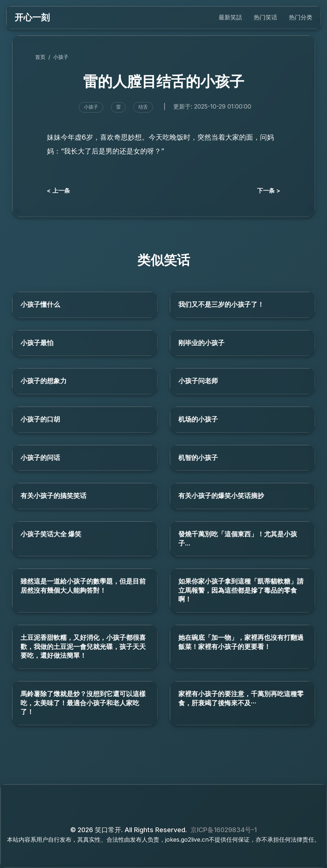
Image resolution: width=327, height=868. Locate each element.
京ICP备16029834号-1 (224, 830)
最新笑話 (230, 17)
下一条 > (269, 190)
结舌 (143, 107)
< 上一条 (58, 190)
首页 (40, 57)
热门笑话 (265, 17)
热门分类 (301, 17)
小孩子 (61, 57)
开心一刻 (32, 17)
